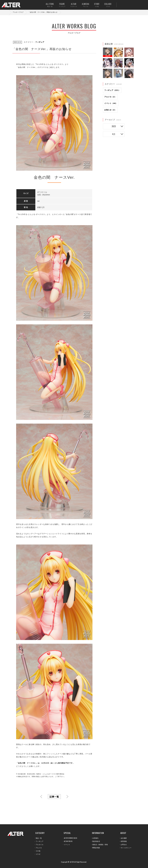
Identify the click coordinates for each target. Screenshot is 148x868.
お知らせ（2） (110, 110)
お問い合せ (135, 5)
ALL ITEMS (47, 5)
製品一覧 (39, 838)
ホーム (7, 12)
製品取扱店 (96, 841)
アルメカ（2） (110, 97)
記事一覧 (54, 797)
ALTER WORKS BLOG (71, 838)
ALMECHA (83, 5)
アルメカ (39, 848)
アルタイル (40, 844)
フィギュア (40, 42)
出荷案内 (128, 5)
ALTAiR (71, 5)
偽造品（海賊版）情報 (100, 844)
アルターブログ (18, 12)
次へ (67, 797)
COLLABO (105, 5)
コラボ (38, 854)
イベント (67, 844)
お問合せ (124, 844)
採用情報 (124, 841)
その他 (38, 851)
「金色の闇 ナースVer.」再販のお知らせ (43, 12)
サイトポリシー (126, 848)
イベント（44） (111, 103)
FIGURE (59, 5)
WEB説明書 (96, 848)
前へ (41, 797)
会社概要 (124, 838)
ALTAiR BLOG (68, 841)
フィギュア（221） (112, 90)
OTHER (94, 5)
